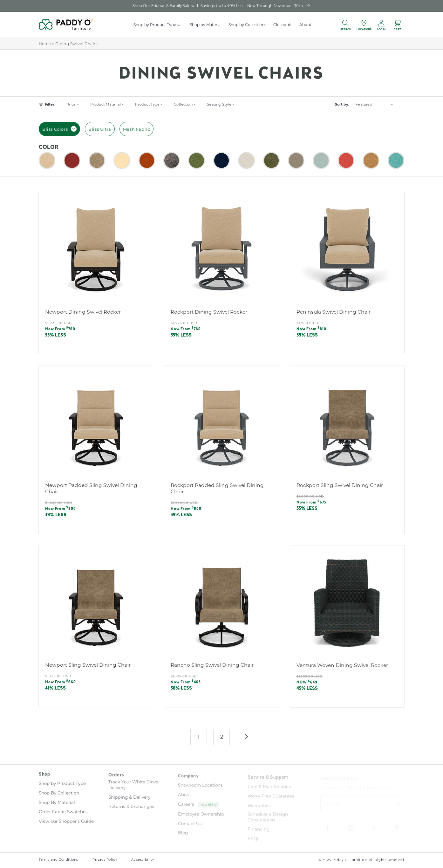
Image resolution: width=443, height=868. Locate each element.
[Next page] (246, 737)
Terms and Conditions (58, 860)
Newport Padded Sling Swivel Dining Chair (91, 493)
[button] (179, 25)
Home (45, 44)
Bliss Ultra (100, 129)
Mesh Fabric (137, 129)
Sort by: (342, 104)
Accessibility (143, 860)
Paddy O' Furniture (350, 860)
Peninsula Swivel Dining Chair (334, 312)
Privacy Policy (105, 860)
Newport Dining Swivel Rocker (83, 312)
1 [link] (199, 736)
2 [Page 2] (222, 736)
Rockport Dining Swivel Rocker (209, 312)
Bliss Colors (59, 129)
